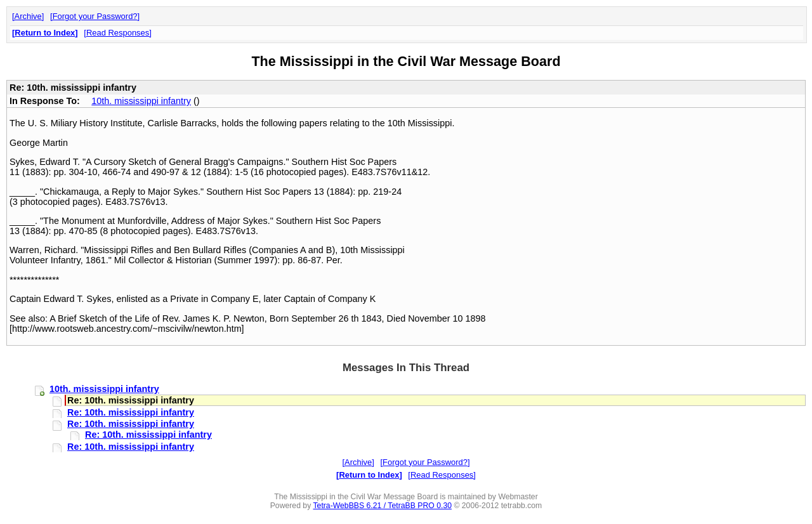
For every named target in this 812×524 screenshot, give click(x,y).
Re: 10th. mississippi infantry (131, 412)
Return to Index (45, 33)
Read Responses (118, 33)
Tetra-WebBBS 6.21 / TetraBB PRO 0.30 (382, 506)
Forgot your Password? (95, 16)
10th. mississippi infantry (141, 101)
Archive (28, 16)
